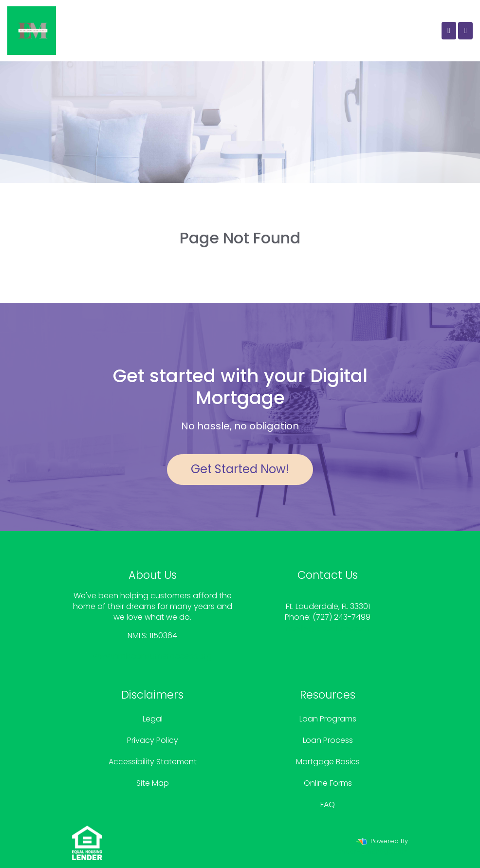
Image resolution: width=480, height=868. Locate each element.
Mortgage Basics (328, 762)
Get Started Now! (240, 469)
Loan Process (328, 740)
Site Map (153, 783)
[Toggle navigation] (465, 31)
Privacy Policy (153, 740)
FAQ (328, 804)
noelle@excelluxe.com (328, 628)
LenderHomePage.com (371, 852)
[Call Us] (449, 31)
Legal (153, 719)
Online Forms (328, 783)
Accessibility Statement (153, 762)
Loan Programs (328, 719)
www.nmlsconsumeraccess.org (152, 656)
